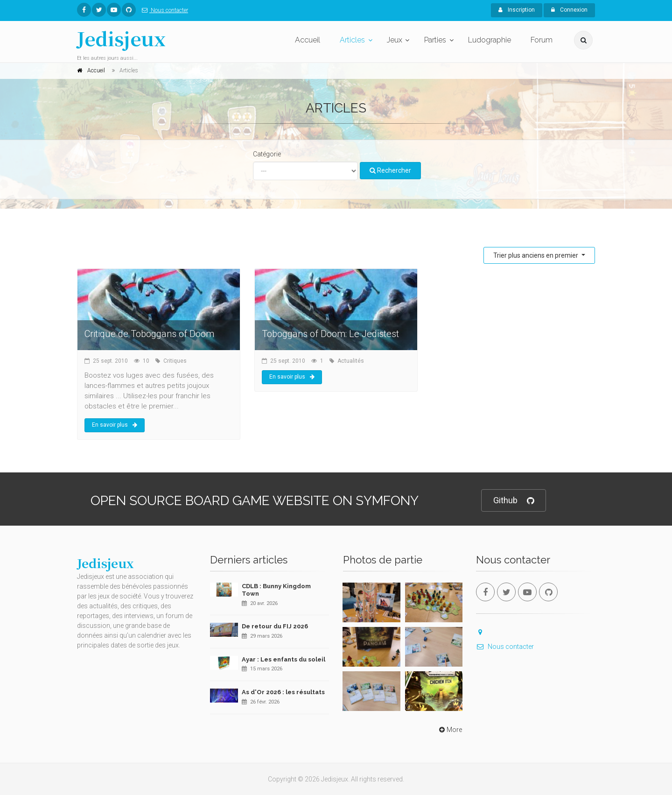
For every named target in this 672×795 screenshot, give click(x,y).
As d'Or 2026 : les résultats (283, 692)
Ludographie (490, 40)
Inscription (517, 10)
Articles (352, 40)
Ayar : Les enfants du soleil (283, 659)
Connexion (569, 10)
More (450, 730)
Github (514, 501)
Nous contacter (163, 10)
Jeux (395, 40)
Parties (435, 40)
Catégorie (267, 154)
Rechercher (390, 170)
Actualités (351, 361)
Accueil (308, 40)
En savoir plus (115, 425)
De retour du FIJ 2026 (275, 626)
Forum (542, 40)
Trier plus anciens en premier (536, 255)
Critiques (175, 361)
